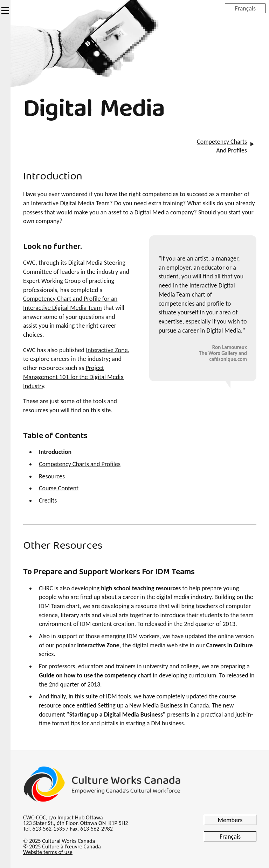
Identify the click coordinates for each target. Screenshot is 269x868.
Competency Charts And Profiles (222, 146)
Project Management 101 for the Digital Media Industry (73, 377)
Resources (52, 476)
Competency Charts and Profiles (80, 464)
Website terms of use (48, 852)
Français (245, 8)
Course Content (59, 488)
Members (230, 820)
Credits (48, 500)
